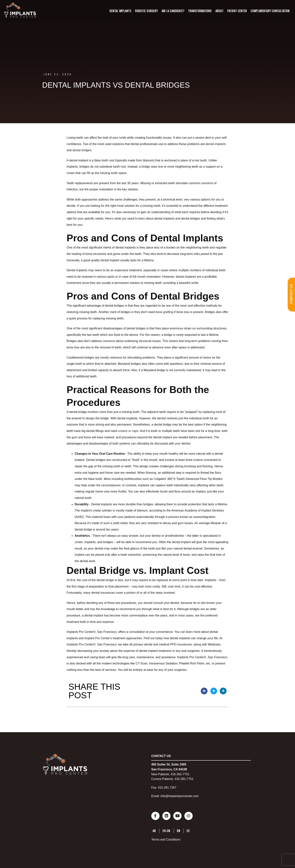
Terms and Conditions (166, 839)
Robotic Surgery (146, 11)
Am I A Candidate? (173, 11)
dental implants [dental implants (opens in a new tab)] (216, 144)
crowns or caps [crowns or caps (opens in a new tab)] (128, 431)
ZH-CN (166, 830)
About (219, 11)
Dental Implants (120, 11)
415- (174, 774)
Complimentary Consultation (270, 11)
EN (178, 830)
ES (188, 830)
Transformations (200, 11)
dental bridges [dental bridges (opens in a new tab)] (82, 150)
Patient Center (237, 11)
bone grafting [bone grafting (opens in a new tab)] (165, 312)
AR (154, 830)
